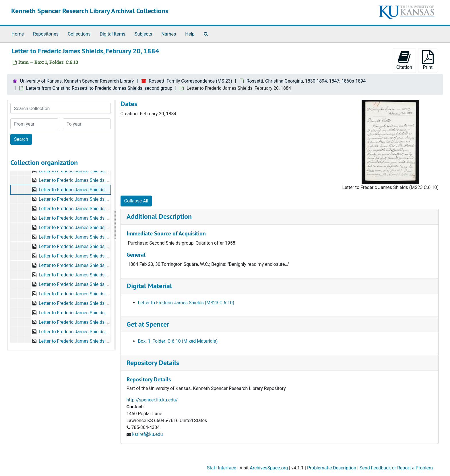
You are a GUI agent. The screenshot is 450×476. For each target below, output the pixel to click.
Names (169, 34)
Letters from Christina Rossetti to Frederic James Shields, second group (99, 88)
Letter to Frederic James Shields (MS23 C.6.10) (186, 303)
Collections (79, 34)
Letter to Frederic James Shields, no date (80, 209)
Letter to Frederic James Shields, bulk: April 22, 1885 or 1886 (100, 284)
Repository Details (153, 363)
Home (18, 34)
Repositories (46, 34)
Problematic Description (332, 468)
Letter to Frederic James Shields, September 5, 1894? (93, 341)
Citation (404, 60)
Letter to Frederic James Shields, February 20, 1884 (91, 190)
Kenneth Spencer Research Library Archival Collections (90, 11)
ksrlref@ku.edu (147, 434)
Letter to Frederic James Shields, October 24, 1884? (91, 265)
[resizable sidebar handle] (115, 225)
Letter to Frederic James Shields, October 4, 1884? (90, 199)
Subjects (143, 34)
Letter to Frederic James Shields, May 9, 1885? (86, 322)
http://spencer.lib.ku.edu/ (152, 400)
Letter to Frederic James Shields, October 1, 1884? (90, 256)
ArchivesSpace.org (269, 468)
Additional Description (159, 216)
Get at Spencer (148, 324)
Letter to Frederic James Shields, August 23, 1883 (89, 180)
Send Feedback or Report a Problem (396, 468)
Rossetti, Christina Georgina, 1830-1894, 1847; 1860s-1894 (306, 81)
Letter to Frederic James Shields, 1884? (79, 246)
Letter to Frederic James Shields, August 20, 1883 (89, 171)
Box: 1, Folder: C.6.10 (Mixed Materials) (178, 341)
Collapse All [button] (136, 201)
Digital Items (112, 34)
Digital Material (149, 286)
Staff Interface (222, 468)
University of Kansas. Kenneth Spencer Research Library (77, 81)
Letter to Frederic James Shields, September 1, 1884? (93, 237)
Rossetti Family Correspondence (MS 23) (190, 81)
